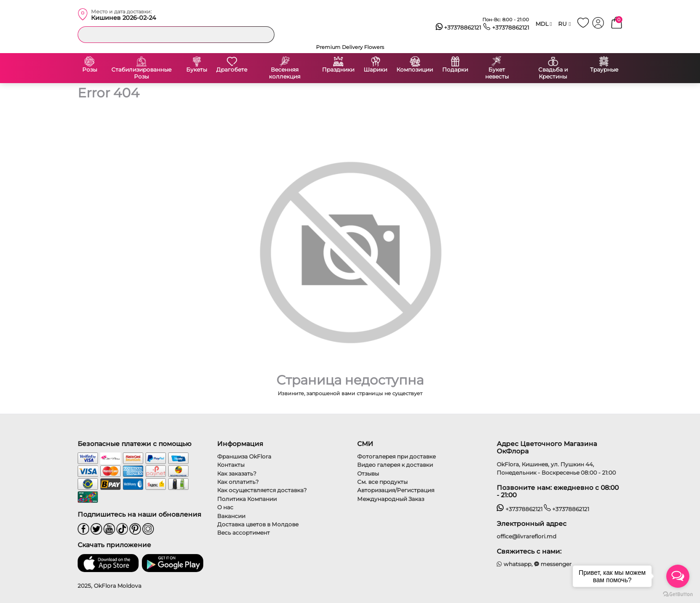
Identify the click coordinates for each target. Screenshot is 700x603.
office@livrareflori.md (527, 536)
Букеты (197, 70)
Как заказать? (237, 473)
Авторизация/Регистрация (396, 490)
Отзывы (368, 473)
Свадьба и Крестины (553, 73)
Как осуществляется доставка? (262, 490)
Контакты (231, 465)
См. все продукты (382, 482)
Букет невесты (497, 73)
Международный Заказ (391, 499)
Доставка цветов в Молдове (258, 524)
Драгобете (232, 70)
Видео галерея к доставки (395, 465)
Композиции (415, 70)
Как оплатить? (238, 482)
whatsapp (514, 564)
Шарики (375, 70)
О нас (225, 507)
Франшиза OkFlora (244, 456)
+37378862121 (459, 28)
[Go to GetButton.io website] (678, 594)
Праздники (338, 70)
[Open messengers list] (678, 576)
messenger (553, 564)
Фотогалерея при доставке (396, 456)
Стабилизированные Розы (141, 73)
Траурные (604, 70)
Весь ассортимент (243, 533)
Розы (90, 70)
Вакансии (231, 516)
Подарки (455, 70)
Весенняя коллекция (285, 73)
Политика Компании (247, 499)
